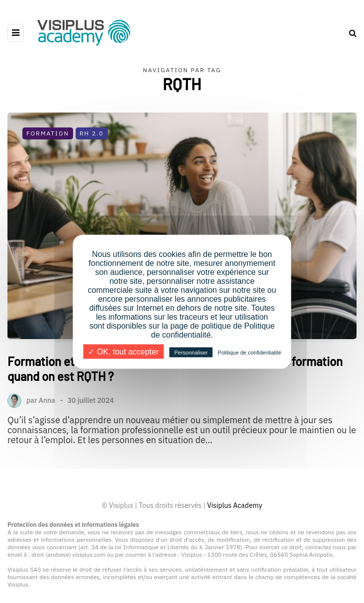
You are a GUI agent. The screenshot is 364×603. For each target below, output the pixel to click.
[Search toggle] (349, 33)
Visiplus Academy (234, 505)
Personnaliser (191, 352)
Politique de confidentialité (250, 352)
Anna (47, 400)
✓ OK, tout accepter (123, 351)
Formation (48, 133)
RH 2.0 (92, 133)
